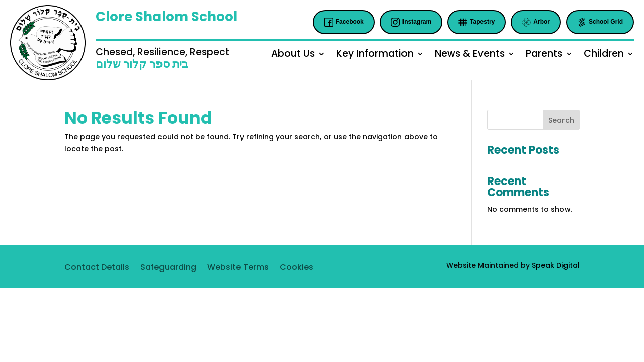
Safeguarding (168, 268)
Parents (544, 55)
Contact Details (97, 268)
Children (604, 55)
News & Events (470, 55)
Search (561, 120)
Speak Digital (556, 265)
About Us (293, 55)
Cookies (297, 268)
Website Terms (238, 268)
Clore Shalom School (167, 17)
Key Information (375, 55)
